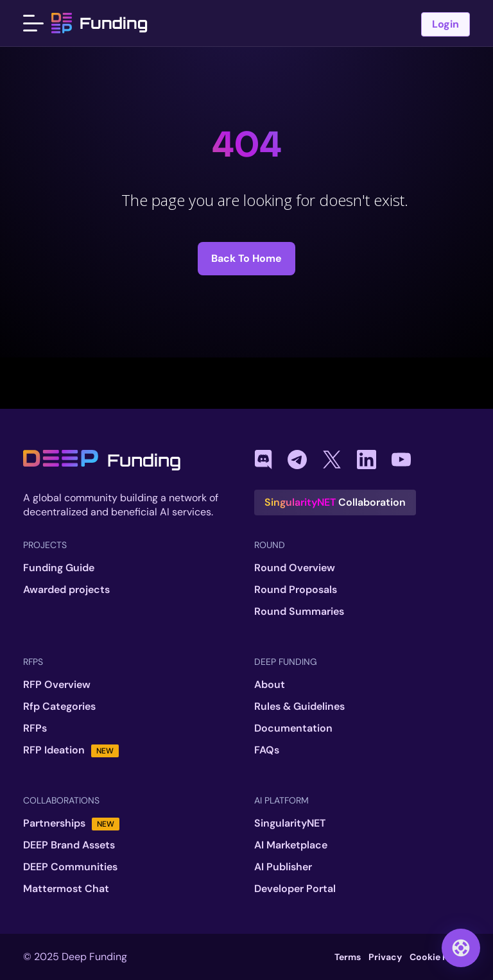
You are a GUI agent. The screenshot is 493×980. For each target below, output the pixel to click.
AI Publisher (283, 867)
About (270, 685)
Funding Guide (59, 568)
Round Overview (295, 568)
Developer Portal (295, 889)
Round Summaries (299, 612)
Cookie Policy (440, 957)
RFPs (35, 728)
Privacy (385, 957)
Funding (99, 23)
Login (445, 25)
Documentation (293, 728)
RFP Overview (57, 685)
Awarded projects (66, 590)
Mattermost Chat (66, 889)
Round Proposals (296, 590)
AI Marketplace (291, 845)
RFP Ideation (71, 750)
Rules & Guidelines (299, 707)
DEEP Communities (70, 867)
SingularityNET (290, 823)
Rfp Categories (59, 707)
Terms (348, 957)
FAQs (267, 750)
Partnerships (71, 823)
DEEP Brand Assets (69, 845)
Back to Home (246, 258)
